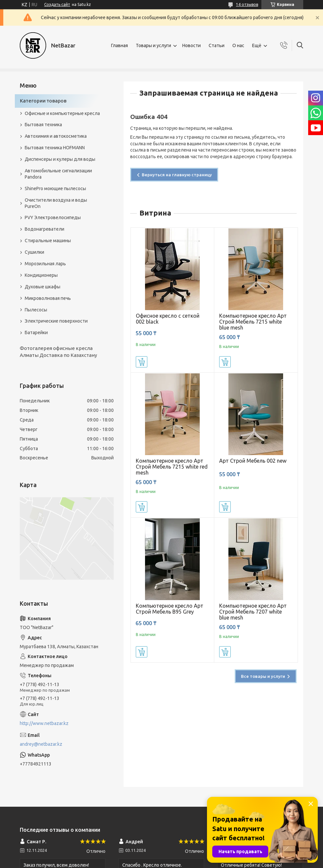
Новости (191, 45)
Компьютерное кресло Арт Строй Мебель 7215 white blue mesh (253, 322)
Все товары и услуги (263, 676)
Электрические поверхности (56, 321)
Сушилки (34, 252)
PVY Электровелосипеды (53, 217)
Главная (119, 45)
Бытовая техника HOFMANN (55, 148)
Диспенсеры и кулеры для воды (60, 159)
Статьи (217, 45)
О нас (238, 45)
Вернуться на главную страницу (177, 175)
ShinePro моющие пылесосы (55, 188)
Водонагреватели (44, 229)
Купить (142, 362)
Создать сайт (57, 4)
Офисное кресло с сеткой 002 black (168, 319)
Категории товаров (43, 101)
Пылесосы (36, 310)
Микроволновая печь (48, 298)
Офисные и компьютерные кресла (62, 113)
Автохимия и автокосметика (56, 136)
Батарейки (36, 333)
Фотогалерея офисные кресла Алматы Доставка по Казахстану (58, 351)
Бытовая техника (43, 125)
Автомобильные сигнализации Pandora (58, 174)
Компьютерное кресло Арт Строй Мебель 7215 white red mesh (172, 467)
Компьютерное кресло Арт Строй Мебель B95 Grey (170, 609)
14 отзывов (247, 4)
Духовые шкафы (43, 287)
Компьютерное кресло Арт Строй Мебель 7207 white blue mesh (253, 612)
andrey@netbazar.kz (41, 744)
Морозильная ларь (45, 264)
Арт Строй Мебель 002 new (253, 461)
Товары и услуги (153, 45)
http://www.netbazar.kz (44, 723)
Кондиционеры (41, 275)
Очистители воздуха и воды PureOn (56, 203)
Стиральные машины (48, 241)
